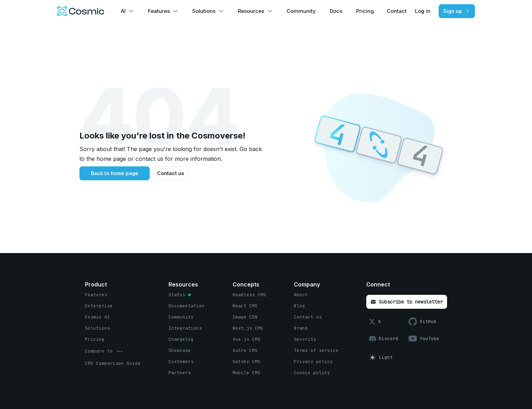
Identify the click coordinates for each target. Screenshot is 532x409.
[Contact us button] (171, 173)
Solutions (204, 11)
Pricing (365, 11)
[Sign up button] (457, 11)
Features (159, 11)
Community (301, 11)
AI (123, 11)
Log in (423, 11)
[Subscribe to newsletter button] (407, 302)
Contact (397, 11)
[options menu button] (104, 351)
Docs (336, 11)
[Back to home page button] (115, 173)
